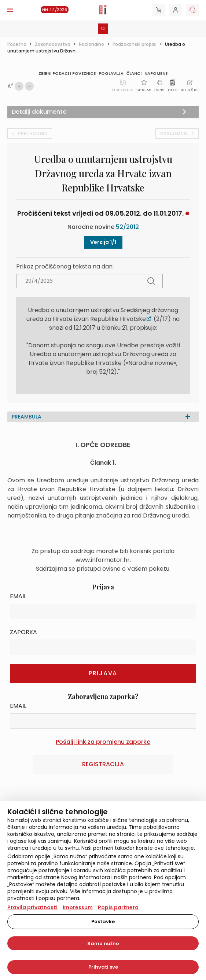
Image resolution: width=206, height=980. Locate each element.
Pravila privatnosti (32, 907)
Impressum (78, 907)
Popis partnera (118, 907)
